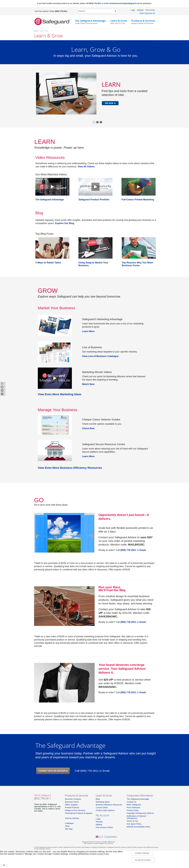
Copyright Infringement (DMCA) (140, 813)
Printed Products (72, 807)
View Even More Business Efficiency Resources (70, 468)
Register (140, 10)
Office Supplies (71, 805)
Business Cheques (73, 799)
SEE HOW (109, 103)
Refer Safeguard (134, 805)
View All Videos (86, 167)
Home (36, 31)
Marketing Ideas (103, 802)
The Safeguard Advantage (138, 799)
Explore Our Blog (65, 223)
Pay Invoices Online (104, 827)
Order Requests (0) (147, 13)
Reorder (99, 822)
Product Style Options (105, 810)
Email (143, 550)
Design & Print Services (75, 810)
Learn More (88, 331)
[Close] (4, 865)
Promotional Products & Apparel (79, 813)
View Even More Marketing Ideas (60, 394)
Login (133, 10)
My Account (103, 815)
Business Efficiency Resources (109, 805)
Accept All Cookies (143, 860)
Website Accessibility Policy (138, 827)
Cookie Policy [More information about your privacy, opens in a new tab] (103, 854)
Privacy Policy (133, 810)
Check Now (88, 428)
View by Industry (72, 818)
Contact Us (131, 802)
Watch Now (88, 384)
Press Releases (133, 807)
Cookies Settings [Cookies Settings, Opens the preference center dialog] (142, 853)
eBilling (99, 824)
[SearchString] (96, 11)
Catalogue (69, 823)
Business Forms (72, 802)
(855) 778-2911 (95, 3)
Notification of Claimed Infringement (136, 817)
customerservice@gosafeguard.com (124, 3)
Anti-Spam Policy (134, 824)
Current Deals (102, 807)
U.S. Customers (108, 837)
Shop (67, 826)
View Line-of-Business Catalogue (100, 356)
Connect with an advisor (53, 771)
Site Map (69, 829)
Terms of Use (132, 821)
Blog (98, 799)
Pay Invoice (150, 10)
